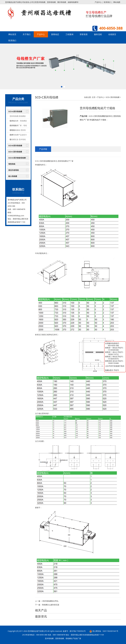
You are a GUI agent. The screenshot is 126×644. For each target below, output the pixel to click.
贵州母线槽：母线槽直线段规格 (18, 121)
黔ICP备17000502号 (78, 631)
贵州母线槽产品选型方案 (18, 135)
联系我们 (107, 2)
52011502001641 (110, 631)
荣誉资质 (84, 34)
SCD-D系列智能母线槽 (17, 158)
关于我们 (27, 34)
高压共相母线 (14, 170)
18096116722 (113, 354)
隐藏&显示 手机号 (112, 370)
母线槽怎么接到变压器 (51, 605)
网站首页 (12, 34)
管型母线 (12, 164)
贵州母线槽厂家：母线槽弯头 (18, 126)
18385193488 (113, 363)
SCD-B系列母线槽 (15, 146)
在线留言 (112, 34)
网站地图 (117, 2)
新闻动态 (55, 34)
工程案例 (69, 34)
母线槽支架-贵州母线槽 (18, 140)
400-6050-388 (113, 345)
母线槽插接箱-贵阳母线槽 (18, 131)
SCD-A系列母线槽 (15, 111)
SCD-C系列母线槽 (15, 152)
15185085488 (113, 350)
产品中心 (98, 2)
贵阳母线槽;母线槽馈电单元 (18, 117)
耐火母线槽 (13, 176)
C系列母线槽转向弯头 (50, 601)
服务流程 (98, 34)
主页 (94, 97)
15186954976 (113, 359)
